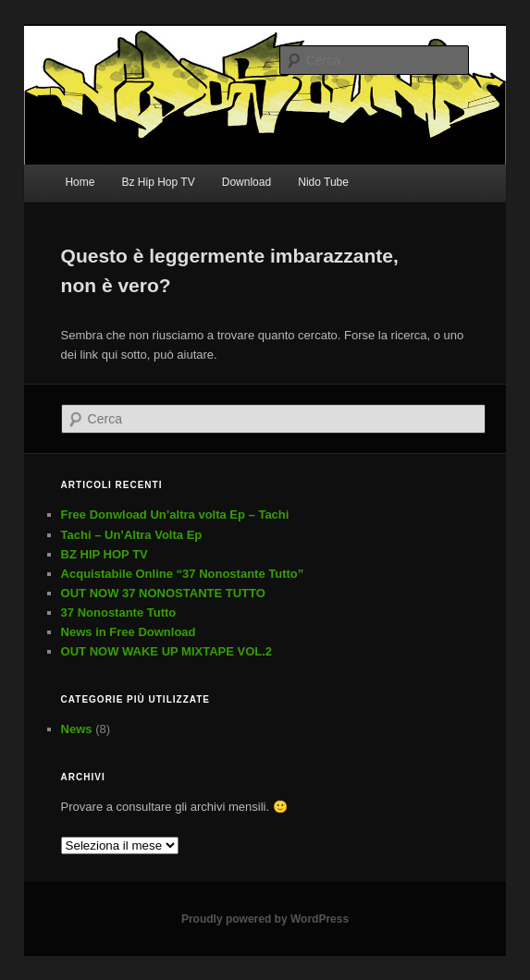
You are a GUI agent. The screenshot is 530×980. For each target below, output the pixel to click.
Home (80, 182)
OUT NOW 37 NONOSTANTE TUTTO (163, 593)
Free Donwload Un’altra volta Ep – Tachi (175, 514)
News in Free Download (129, 632)
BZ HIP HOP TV (105, 554)
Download (247, 182)
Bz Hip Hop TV (159, 182)
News (77, 729)
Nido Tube (323, 182)
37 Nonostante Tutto (119, 612)
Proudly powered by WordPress (265, 919)
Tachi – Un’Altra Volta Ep (132, 535)
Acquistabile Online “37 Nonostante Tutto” (183, 574)
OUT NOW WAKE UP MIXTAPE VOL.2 (166, 651)
